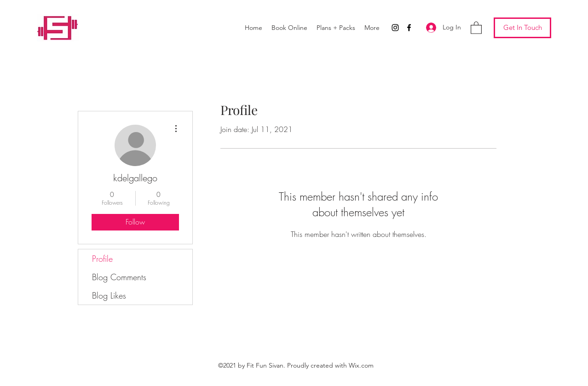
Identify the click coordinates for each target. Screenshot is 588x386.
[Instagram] (395, 28)
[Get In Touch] (522, 28)
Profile (102, 259)
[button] (476, 27)
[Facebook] (409, 28)
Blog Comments (119, 277)
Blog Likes (109, 295)
